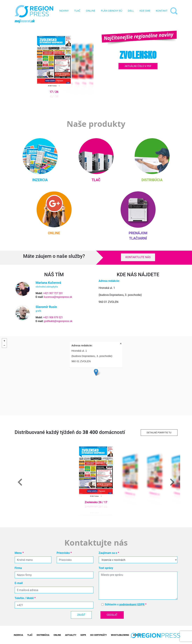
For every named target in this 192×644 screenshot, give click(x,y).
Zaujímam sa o (109, 553)
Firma (18, 568)
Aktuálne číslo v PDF (138, 66)
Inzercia (18, 635)
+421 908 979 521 (53, 317)
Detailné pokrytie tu (159, 433)
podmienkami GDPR (132, 604)
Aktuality (71, 635)
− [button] (4, 345)
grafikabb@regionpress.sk (58, 321)
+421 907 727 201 (53, 293)
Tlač (30, 635)
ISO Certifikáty (98, 635)
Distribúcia (43, 635)
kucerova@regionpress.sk (58, 297)
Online (57, 635)
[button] (20, 482)
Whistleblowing (120, 635)
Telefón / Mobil (25, 598)
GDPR (83, 635)
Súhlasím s (126, 604)
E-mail (19, 583)
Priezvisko (64, 553)
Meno (19, 553)
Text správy (106, 568)
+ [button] (4, 341)
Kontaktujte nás (138, 257)
